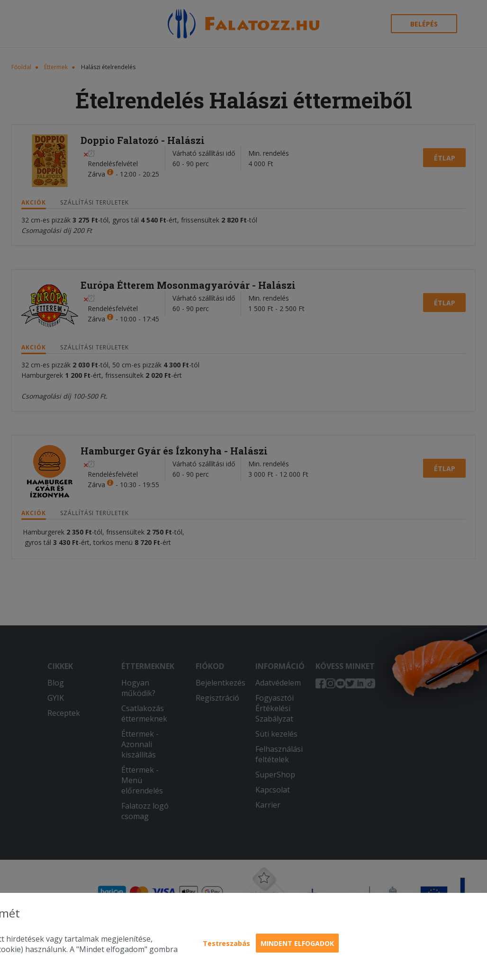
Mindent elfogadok (297, 943)
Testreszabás (226, 943)
